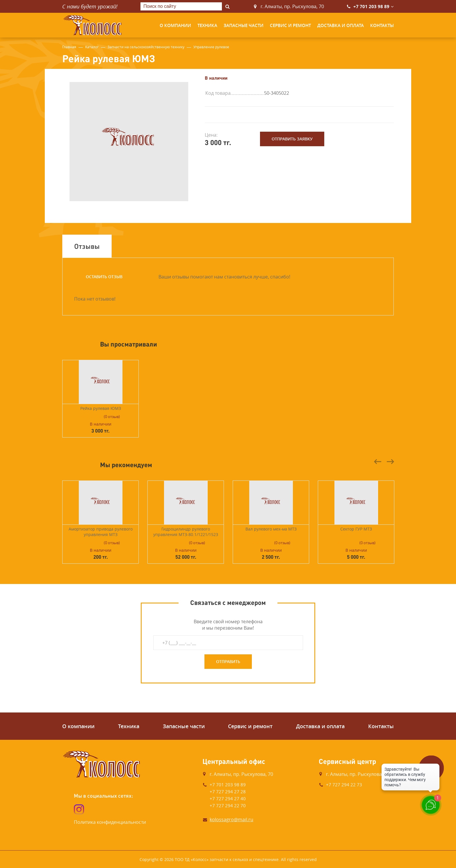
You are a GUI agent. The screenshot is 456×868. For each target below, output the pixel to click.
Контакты (382, 25)
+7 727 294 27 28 (228, 792)
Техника (207, 25)
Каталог (92, 47)
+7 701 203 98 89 (371, 7)
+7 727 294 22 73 (344, 785)
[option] (129, 142)
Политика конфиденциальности (110, 822)
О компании (175, 25)
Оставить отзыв (104, 277)
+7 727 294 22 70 (228, 806)
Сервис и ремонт (290, 25)
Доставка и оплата (341, 25)
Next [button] (390, 462)
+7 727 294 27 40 (228, 799)
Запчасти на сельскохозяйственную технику (146, 47)
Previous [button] (378, 462)
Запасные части (244, 25)
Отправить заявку (292, 139)
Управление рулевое (211, 47)
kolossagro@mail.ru (231, 819)
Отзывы (87, 246)
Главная (69, 47)
